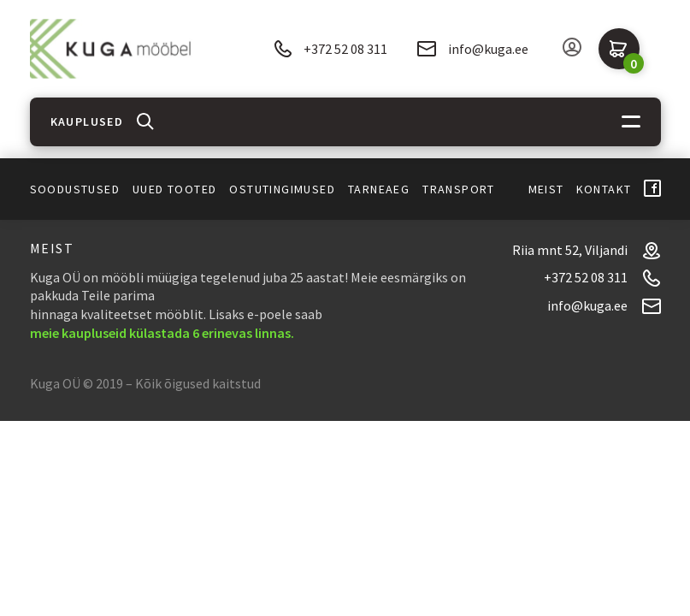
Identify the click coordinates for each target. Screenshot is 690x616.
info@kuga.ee (473, 49)
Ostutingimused (282, 189)
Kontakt (604, 189)
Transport (459, 189)
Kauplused (87, 121)
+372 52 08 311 (330, 49)
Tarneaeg (379, 189)
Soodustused (75, 189)
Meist (546, 189)
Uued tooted (174, 189)
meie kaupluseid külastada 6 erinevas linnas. (162, 333)
